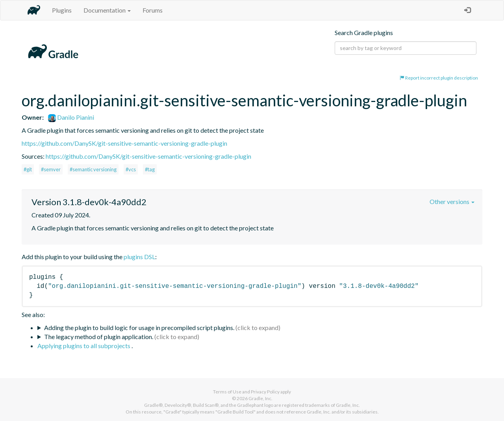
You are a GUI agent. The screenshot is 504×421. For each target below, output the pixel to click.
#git (28, 169)
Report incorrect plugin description (439, 78)
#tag (150, 169)
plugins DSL (139, 257)
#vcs (131, 169)
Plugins (62, 10)
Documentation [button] (107, 10)
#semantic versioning (93, 169)
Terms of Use (227, 392)
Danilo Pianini (71, 117)
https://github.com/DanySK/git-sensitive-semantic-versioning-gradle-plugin (124, 143)
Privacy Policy (265, 392)
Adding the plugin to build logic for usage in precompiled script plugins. (139, 327)
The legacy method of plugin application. (99, 337)
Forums (153, 10)
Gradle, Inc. (260, 398)
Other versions (452, 201)
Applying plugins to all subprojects (84, 346)
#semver (51, 169)
